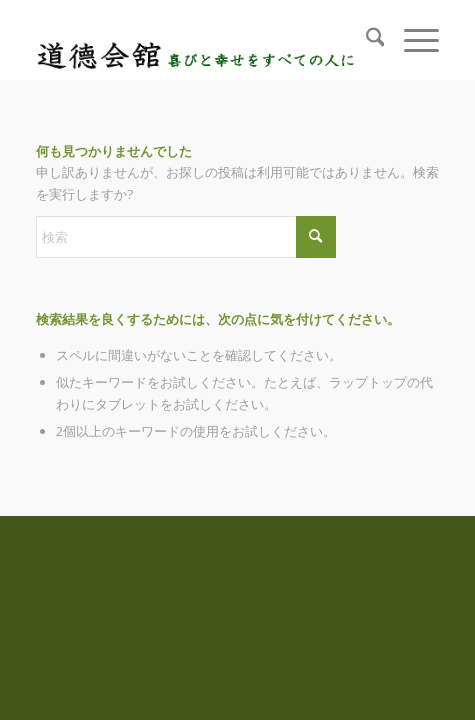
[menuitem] (365, 40)
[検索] (365, 40)
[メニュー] (411, 40)
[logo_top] (197, 40)
